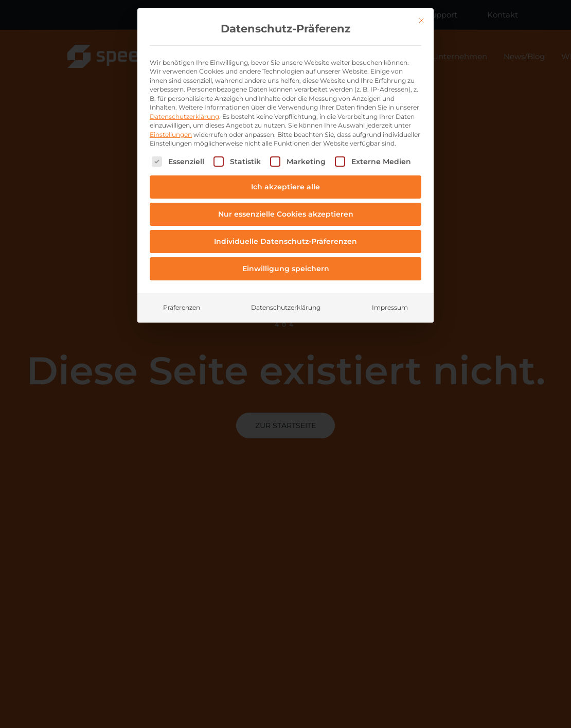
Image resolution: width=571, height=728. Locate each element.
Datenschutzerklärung (184, 117)
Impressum (390, 307)
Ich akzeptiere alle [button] (285, 187)
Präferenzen (182, 307)
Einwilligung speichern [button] (286, 269)
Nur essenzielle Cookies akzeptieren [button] (286, 214)
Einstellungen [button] (171, 135)
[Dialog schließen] (421, 21)
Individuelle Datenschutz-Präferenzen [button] (285, 241)
